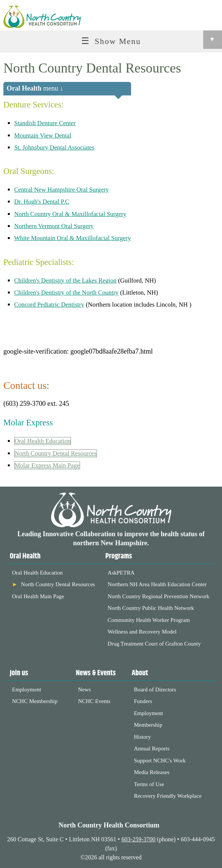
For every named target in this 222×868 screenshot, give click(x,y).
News (85, 690)
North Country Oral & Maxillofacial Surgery (70, 214)
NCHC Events (94, 701)
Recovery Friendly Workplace (168, 796)
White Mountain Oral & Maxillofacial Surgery (73, 238)
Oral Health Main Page (38, 596)
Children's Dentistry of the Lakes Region (65, 281)
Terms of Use (149, 784)
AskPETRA (121, 573)
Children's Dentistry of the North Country (66, 293)
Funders (143, 701)
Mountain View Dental (43, 135)
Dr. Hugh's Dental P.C (42, 202)
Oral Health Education (43, 441)
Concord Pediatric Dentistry (49, 305)
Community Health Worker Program (149, 620)
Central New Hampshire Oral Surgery (62, 190)
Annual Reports (152, 749)
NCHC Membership (35, 701)
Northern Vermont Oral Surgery (54, 226)
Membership (148, 725)
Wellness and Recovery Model (142, 632)
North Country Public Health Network (151, 608)
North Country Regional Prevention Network (159, 596)
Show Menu (158, 40)
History (142, 737)
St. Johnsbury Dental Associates (54, 147)
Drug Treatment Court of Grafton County (154, 644)
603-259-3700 (138, 839)
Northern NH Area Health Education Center (157, 584)
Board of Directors (155, 690)
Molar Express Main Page (47, 465)
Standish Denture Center (45, 123)
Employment (27, 690)
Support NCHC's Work (160, 761)
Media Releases (152, 772)
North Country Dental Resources (56, 453)
